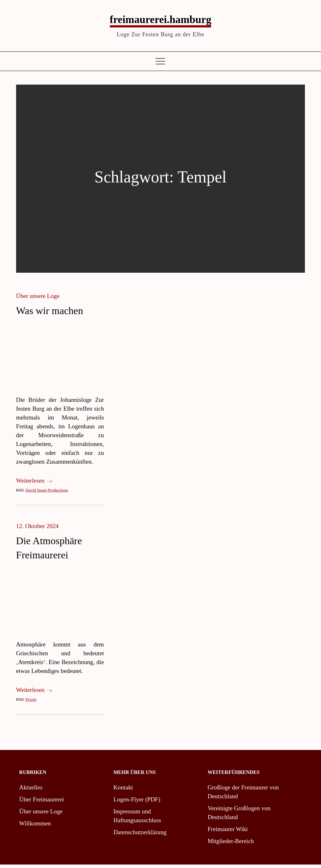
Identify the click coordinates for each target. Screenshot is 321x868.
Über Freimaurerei (42, 803)
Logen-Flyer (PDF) (137, 803)
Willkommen (35, 827)
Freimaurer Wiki (228, 832)
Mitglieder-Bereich (231, 844)
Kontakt (123, 791)
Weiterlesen (34, 484)
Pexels (31, 703)
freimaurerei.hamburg (160, 21)
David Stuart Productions (47, 493)
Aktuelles (31, 791)
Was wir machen (50, 314)
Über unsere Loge (38, 299)
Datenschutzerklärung (140, 836)
